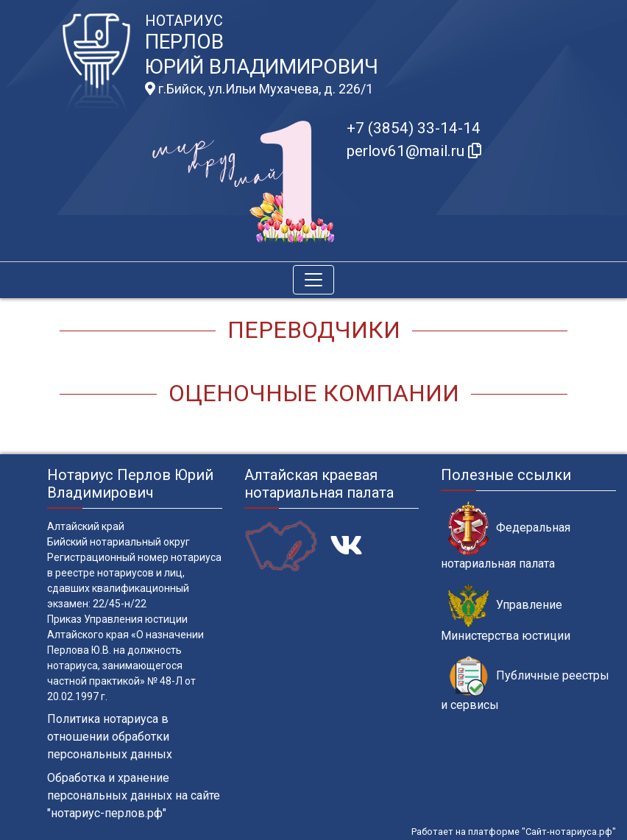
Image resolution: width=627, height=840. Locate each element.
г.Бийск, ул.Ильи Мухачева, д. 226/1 (259, 89)
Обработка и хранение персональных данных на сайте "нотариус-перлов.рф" (134, 795)
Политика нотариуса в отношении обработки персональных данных (110, 737)
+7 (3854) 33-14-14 (414, 128)
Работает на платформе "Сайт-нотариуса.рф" (514, 832)
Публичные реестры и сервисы (525, 684)
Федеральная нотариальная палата (506, 536)
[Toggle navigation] (313, 280)
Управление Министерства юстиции (506, 613)
